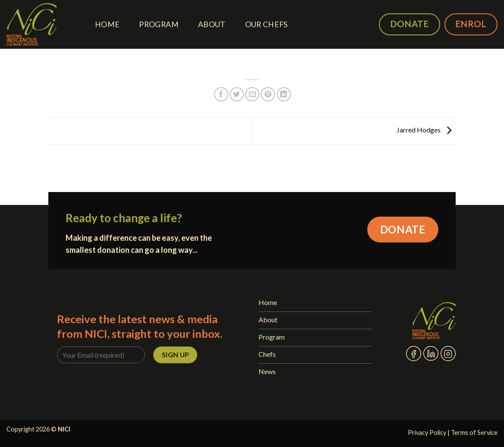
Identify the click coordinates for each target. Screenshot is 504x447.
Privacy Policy (427, 433)
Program (159, 24)
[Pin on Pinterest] (268, 94)
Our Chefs (266, 24)
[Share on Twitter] (237, 94)
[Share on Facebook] (221, 94)
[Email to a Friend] (252, 94)
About (212, 24)
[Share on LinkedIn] (284, 94)
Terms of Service (474, 433)
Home (107, 24)
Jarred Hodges (426, 130)
